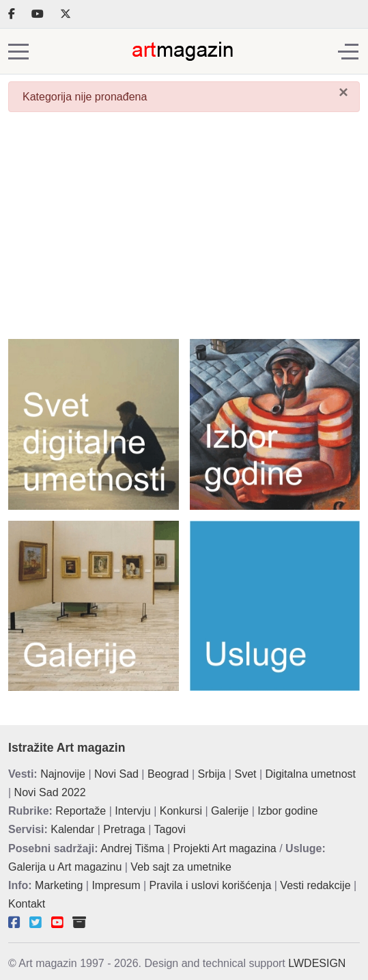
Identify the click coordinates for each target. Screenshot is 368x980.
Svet (245, 774)
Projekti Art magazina (225, 848)
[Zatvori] (343, 92)
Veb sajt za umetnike (181, 867)
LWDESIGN (317, 963)
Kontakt (27, 904)
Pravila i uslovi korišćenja (211, 885)
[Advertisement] (184, 230)
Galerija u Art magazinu (65, 867)
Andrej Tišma (132, 848)
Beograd (168, 774)
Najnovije (63, 774)
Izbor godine (287, 811)
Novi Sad (116, 774)
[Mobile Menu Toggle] (18, 51)
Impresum (116, 885)
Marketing (59, 885)
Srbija (212, 774)
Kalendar (72, 829)
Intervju (132, 811)
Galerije (230, 811)
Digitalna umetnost (311, 774)
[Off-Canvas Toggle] (348, 51)
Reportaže (81, 811)
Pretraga (124, 829)
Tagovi (170, 829)
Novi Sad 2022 (50, 792)
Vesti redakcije (315, 885)
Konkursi (181, 811)
